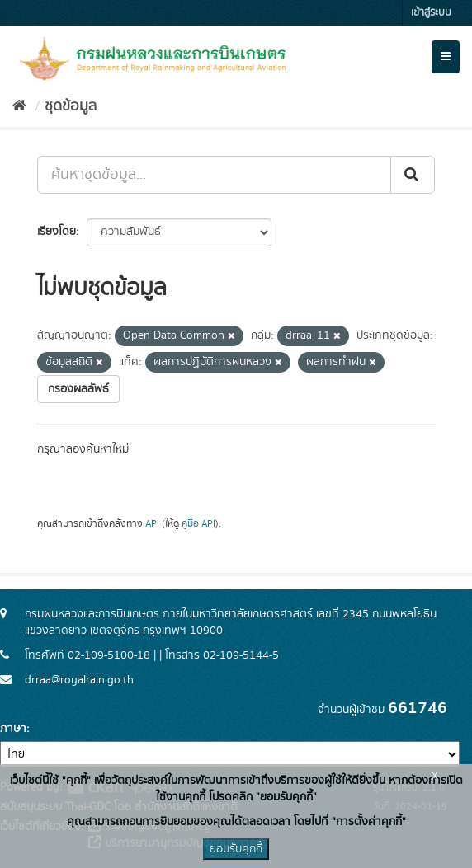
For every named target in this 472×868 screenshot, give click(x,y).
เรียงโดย (57, 232)
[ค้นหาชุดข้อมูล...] (214, 175)
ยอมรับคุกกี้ (236, 849)
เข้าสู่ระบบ (431, 13)
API (152, 524)
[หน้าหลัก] (19, 106)
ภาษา (13, 729)
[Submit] (413, 175)
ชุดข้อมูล (71, 106)
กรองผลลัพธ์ (78, 389)
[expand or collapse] (446, 57)
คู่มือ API (198, 524)
